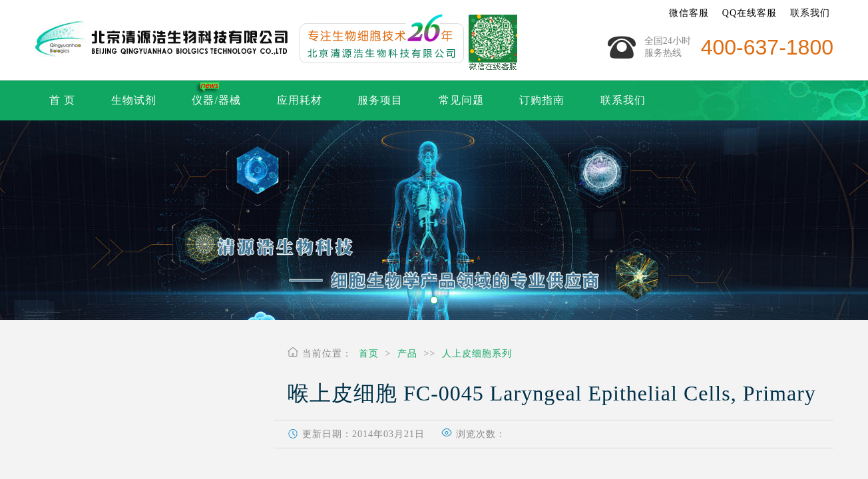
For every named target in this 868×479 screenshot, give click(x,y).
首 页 (62, 100)
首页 (369, 354)
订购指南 (542, 100)
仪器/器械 (216, 100)
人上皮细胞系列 (477, 354)
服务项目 (380, 100)
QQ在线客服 (750, 13)
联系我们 (810, 13)
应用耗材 (300, 100)
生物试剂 (134, 100)
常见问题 (461, 100)
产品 (407, 354)
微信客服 (689, 13)
